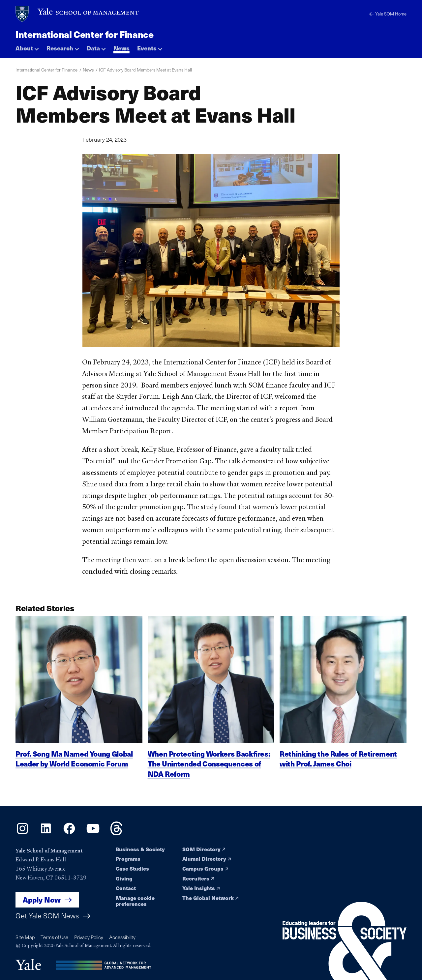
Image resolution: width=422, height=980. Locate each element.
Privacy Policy (89, 937)
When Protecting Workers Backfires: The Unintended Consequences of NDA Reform (209, 770)
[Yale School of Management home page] (77, 14)
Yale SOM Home (388, 14)
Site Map (25, 937)
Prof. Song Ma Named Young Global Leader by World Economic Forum (74, 765)
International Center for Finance (84, 34)
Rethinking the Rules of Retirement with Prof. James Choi (338, 765)
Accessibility (122, 937)
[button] (27, 46)
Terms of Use (54, 937)
